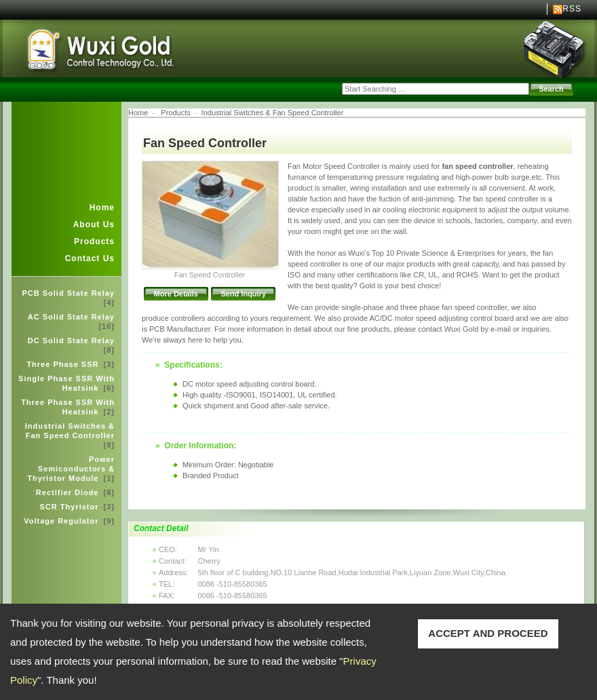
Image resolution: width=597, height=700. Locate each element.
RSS (572, 9)
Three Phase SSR (71, 364)
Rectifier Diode (75, 492)
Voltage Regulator (69, 521)
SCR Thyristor (77, 507)
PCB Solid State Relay (68, 298)
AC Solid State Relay (71, 322)
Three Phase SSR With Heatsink (68, 407)
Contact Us (90, 258)
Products (94, 241)
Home (102, 208)
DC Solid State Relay (71, 345)
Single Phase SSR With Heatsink (66, 383)
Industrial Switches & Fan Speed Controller (70, 435)
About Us (94, 225)
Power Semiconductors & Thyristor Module (71, 469)
